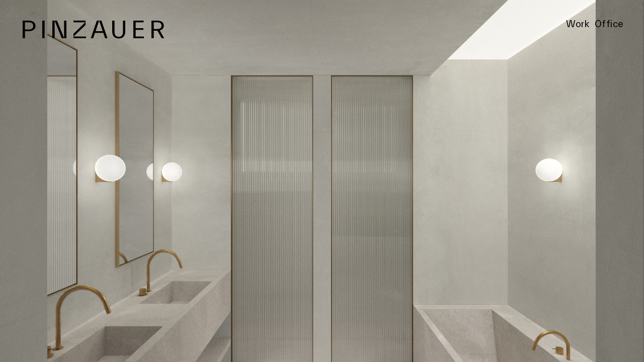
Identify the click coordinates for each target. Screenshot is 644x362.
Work (578, 24)
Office (609, 24)
